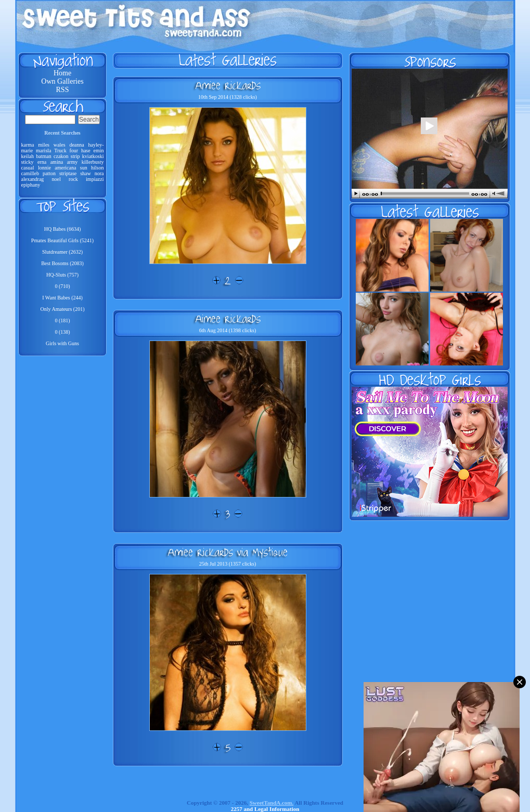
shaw (86, 173)
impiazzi (95, 179)
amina (57, 162)
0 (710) (62, 286)
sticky (28, 162)
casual (28, 168)
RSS (63, 90)
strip (75, 156)
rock (73, 179)
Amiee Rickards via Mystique (228, 552)
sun (84, 168)
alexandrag (33, 179)
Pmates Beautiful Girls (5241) (62, 240)
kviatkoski (93, 156)
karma (28, 145)
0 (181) (62, 320)
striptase (68, 173)
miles (44, 145)
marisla (43, 150)
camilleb (30, 173)
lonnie (44, 168)
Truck (60, 150)
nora (99, 173)
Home (62, 73)
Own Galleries (62, 81)
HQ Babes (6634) (63, 229)
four (74, 150)
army (73, 162)
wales (60, 145)
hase (86, 150)
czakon (61, 156)
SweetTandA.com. (272, 803)
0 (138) (62, 332)
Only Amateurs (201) (63, 309)
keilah (28, 156)
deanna (76, 145)
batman (43, 156)
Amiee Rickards (228, 85)
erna (42, 162)
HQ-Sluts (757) (62, 275)
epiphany (31, 185)
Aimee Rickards (228, 319)
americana (65, 168)
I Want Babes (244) (62, 298)
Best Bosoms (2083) (62, 263)
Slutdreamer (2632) (62, 252)
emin (99, 150)
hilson (97, 168)
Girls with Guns (62, 343)
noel (56, 179)
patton (49, 173)
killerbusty (93, 162)
